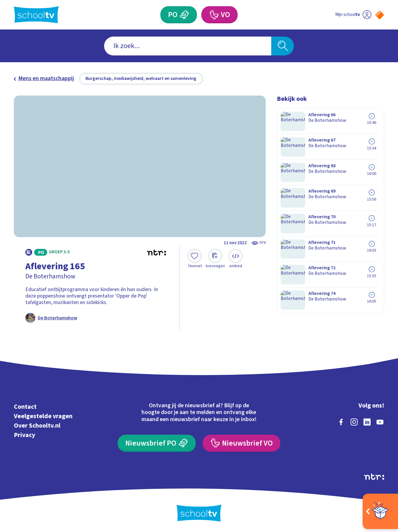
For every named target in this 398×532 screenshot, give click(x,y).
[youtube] (380, 421)
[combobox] (188, 46)
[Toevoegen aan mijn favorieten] (195, 259)
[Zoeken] (283, 46)
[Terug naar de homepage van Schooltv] (36, 15)
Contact (25, 406)
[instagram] (354, 421)
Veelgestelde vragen (43, 415)
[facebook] (341, 421)
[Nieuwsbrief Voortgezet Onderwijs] (241, 442)
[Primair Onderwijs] (184, 15)
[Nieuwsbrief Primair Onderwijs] (157, 442)
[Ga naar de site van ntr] (374, 476)
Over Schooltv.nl (37, 425)
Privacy (24, 434)
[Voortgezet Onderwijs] (214, 15)
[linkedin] (367, 421)
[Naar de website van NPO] (380, 15)
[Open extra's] (380, 511)
